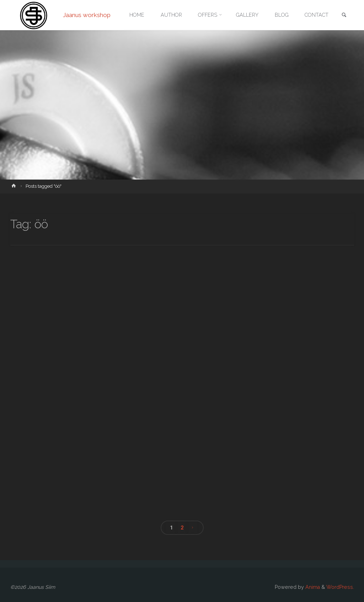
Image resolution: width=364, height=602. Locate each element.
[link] (344, 15)
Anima (312, 587)
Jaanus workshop (87, 15)
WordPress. (340, 587)
